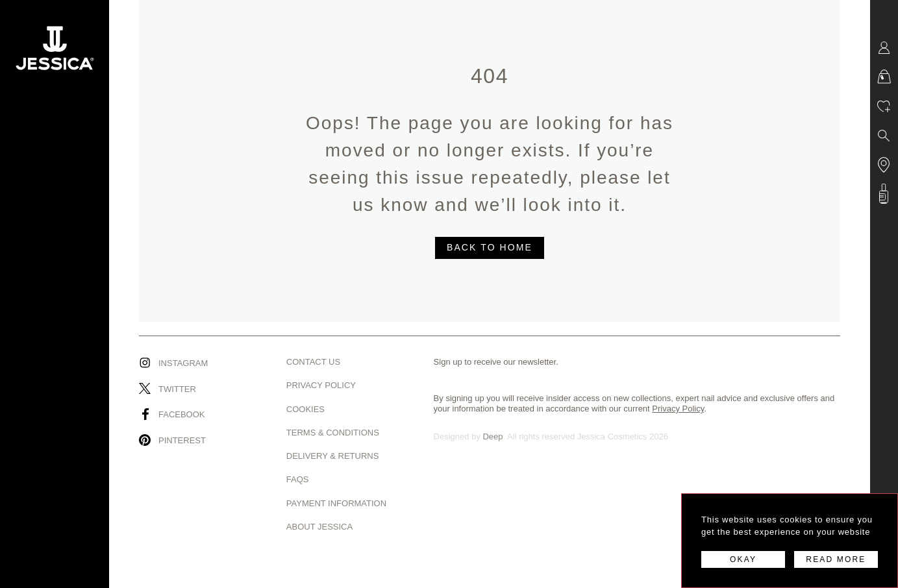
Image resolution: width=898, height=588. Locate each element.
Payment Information (336, 503)
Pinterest (182, 440)
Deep (493, 436)
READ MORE (836, 559)
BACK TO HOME (490, 247)
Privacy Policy (321, 385)
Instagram (183, 363)
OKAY (743, 559)
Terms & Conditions (333, 433)
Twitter (177, 389)
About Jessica (319, 527)
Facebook (182, 414)
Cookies (306, 409)
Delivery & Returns (333, 456)
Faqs (298, 479)
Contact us (313, 362)
